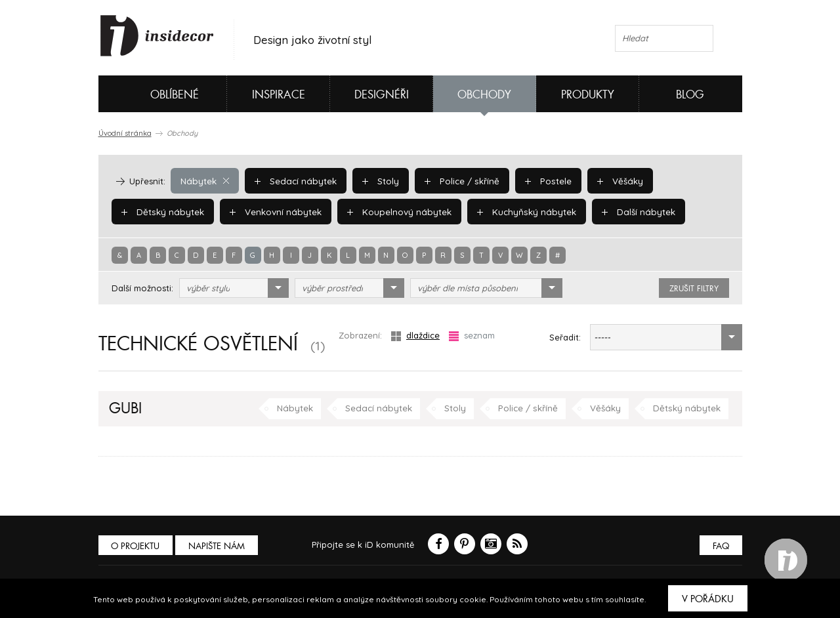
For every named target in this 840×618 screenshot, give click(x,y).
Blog (690, 95)
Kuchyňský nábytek (518, 211)
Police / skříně (457, 180)
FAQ (720, 546)
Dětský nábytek (161, 211)
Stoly (377, 180)
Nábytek (204, 180)
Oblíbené (153, 94)
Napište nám (219, 546)
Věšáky (612, 180)
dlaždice (415, 336)
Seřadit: (565, 337)
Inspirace (279, 95)
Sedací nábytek (293, 180)
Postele (542, 180)
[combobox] (234, 288)
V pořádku (708, 599)
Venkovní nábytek (272, 211)
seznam (472, 336)
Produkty (588, 95)
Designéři (382, 95)
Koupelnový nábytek (394, 211)
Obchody (484, 95)
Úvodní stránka (125, 133)
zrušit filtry (694, 289)
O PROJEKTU (136, 546)
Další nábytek (628, 211)
